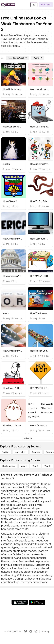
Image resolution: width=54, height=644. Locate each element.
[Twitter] (26, 631)
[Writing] (6, 452)
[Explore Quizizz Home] (8, 5)
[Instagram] (36, 631)
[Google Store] (37, 602)
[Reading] (36, 452)
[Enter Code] (46, 5)
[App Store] (20, 602)
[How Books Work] (17, 58)
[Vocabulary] (21, 452)
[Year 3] (38, 58)
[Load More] (27, 438)
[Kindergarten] (9, 466)
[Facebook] (31, 631)
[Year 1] (24, 466)
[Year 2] (35, 466)
